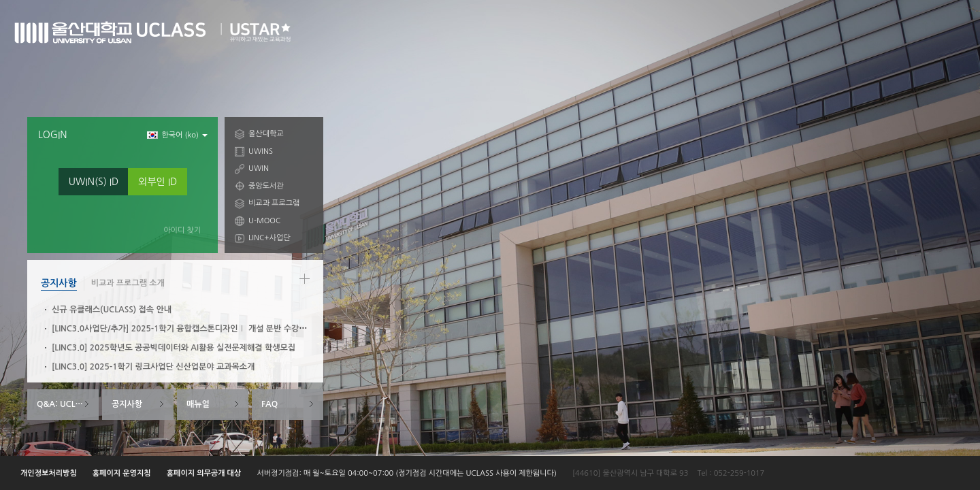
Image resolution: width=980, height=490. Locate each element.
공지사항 (59, 283)
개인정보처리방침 (49, 473)
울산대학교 (266, 134)
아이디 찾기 (182, 230)
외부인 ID (158, 182)
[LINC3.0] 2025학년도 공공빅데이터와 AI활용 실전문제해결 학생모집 (174, 348)
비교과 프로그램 (274, 203)
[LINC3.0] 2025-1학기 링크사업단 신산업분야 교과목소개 (153, 367)
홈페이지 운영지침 (122, 473)
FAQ (269, 404)
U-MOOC (264, 221)
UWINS (261, 151)
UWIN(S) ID (94, 182)
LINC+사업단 (269, 238)
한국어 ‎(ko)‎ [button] (177, 135)
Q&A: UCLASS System (68, 404)
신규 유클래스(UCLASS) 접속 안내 (112, 310)
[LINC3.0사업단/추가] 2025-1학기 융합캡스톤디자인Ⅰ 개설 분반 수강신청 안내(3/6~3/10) (213, 329)
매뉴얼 (198, 404)
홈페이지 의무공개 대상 (204, 473)
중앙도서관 (266, 186)
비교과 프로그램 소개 (128, 283)
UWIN (259, 168)
